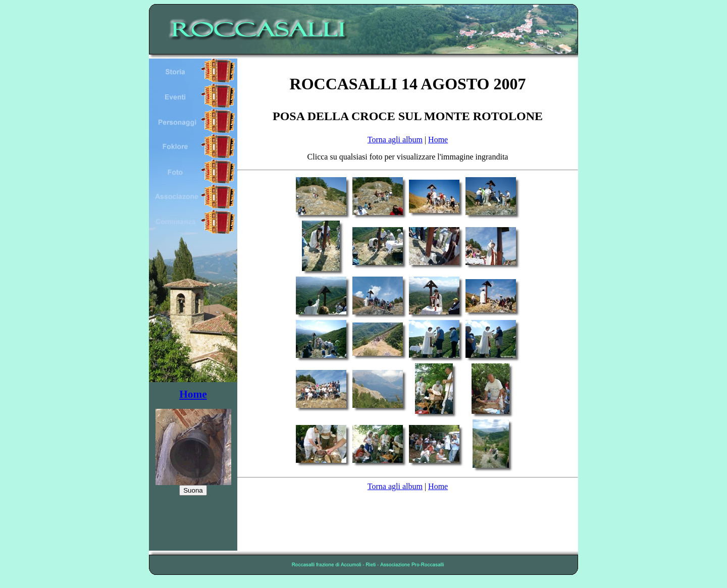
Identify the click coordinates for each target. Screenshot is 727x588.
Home (193, 394)
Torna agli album (395, 140)
